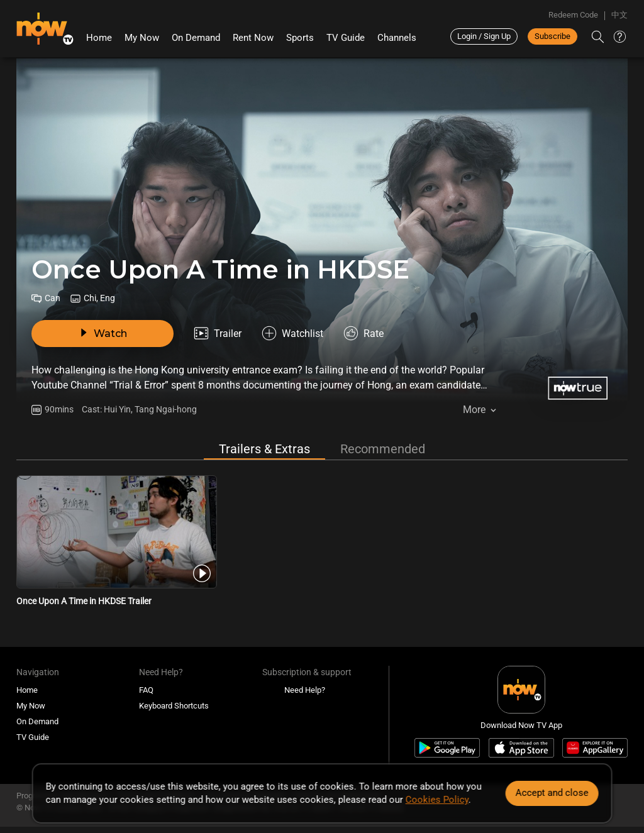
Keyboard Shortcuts (174, 706)
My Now (142, 38)
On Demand (196, 38)
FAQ (146, 690)
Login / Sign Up (484, 36)
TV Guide (346, 38)
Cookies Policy (437, 800)
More (474, 410)
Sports (300, 38)
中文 (619, 15)
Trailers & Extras (264, 449)
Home (99, 38)
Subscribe (552, 36)
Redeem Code (573, 15)
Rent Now (253, 38)
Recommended (383, 449)
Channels (397, 38)
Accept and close (552, 793)
